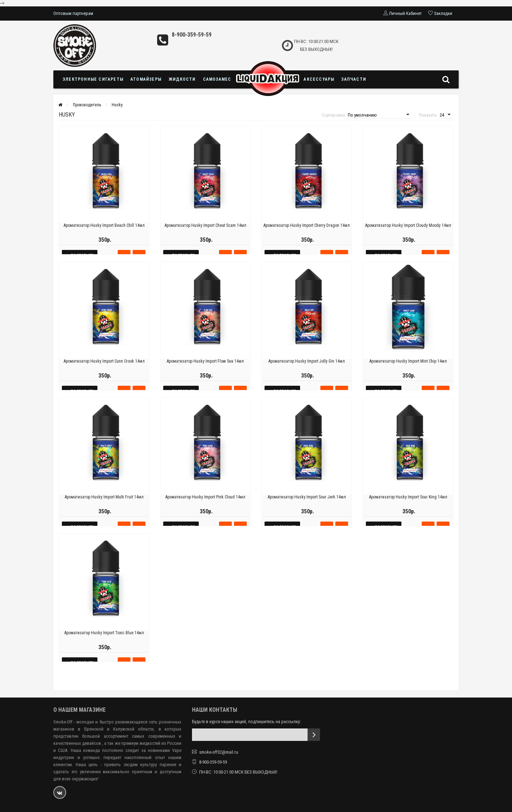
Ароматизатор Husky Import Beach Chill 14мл (104, 235)
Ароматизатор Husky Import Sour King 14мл (408, 507)
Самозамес (217, 79)
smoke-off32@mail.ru (219, 752)
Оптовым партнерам (73, 13)
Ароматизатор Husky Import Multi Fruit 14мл (104, 507)
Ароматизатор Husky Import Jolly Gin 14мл (307, 371)
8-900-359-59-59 (192, 35)
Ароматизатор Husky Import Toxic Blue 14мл (104, 642)
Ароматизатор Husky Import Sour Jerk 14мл (307, 507)
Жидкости (182, 79)
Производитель (87, 105)
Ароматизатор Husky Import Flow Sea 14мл (205, 371)
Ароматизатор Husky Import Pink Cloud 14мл (205, 507)
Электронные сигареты (93, 79)
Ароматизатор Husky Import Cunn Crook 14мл (104, 371)
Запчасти (354, 79)
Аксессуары (319, 79)
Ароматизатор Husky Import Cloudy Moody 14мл (408, 235)
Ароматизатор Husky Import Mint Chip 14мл (408, 371)
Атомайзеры (146, 79)
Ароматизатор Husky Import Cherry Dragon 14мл (307, 235)
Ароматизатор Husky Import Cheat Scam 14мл (206, 235)
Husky (117, 105)
